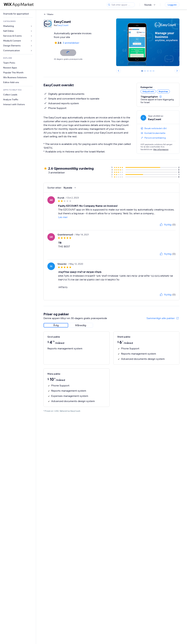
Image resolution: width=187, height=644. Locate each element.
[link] (18, 14)
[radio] (56, 325)
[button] (161, 97)
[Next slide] (177, 71)
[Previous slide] (119, 71)
